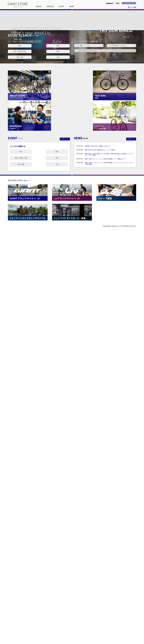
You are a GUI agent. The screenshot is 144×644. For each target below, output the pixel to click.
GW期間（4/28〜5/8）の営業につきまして (98, 562)
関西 (17, 468)
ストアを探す (18, 328)
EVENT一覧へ (65, 556)
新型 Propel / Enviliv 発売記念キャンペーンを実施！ (100, 566)
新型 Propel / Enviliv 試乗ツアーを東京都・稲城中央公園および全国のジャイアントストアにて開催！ (109, 570)
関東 (39, 463)
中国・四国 (39, 468)
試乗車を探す (127, 376)
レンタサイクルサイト (129, 3)
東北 (17, 463)
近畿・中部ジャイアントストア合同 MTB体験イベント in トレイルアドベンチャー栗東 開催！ (109, 580)
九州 (60, 468)
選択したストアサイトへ (105, 468)
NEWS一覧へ (132, 556)
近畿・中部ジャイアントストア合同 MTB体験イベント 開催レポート (105, 575)
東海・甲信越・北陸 (60, 463)
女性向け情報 (18, 425)
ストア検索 (132, 7)
